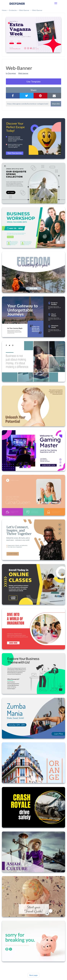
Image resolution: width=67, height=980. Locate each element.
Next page (33, 975)
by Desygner (11, 73)
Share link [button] (56, 104)
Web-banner (23, 73)
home (4, 10)
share (34, 90)
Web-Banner (37, 10)
